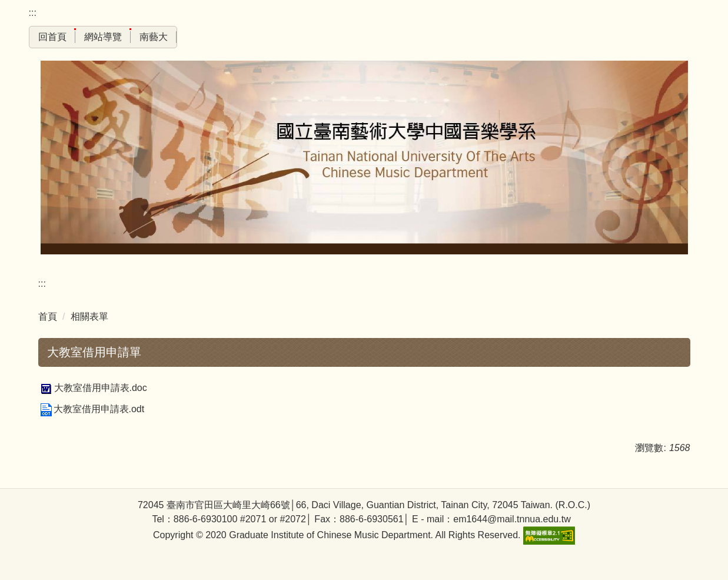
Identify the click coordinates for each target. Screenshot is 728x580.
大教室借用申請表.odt (92, 409)
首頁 (48, 316)
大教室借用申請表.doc (93, 388)
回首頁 (52, 37)
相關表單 (89, 316)
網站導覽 (103, 37)
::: (33, 13)
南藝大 (154, 37)
